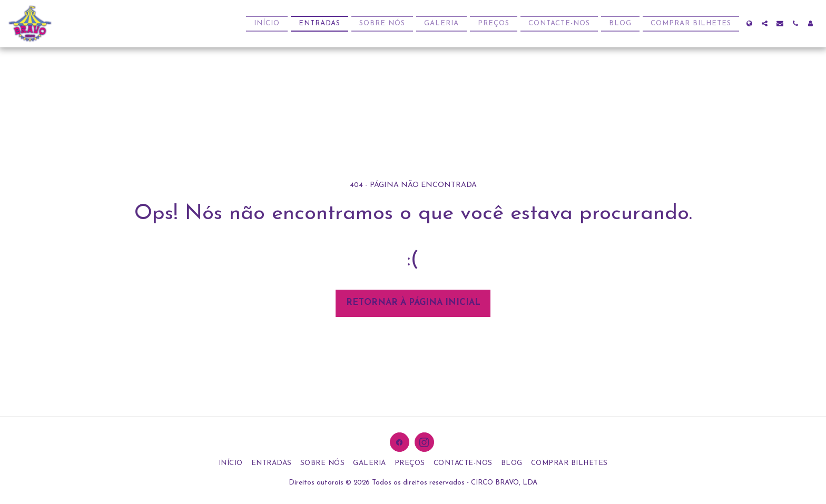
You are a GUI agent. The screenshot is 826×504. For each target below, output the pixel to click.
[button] (765, 23)
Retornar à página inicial (413, 303)
